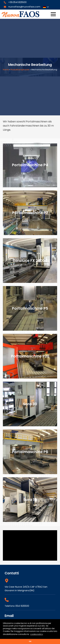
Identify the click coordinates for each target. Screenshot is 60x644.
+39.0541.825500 (17, 2)
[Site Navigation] (53, 14)
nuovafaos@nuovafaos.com (24, 7)
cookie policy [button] (37, 634)
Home (6, 70)
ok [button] (30, 641)
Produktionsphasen (20, 70)
